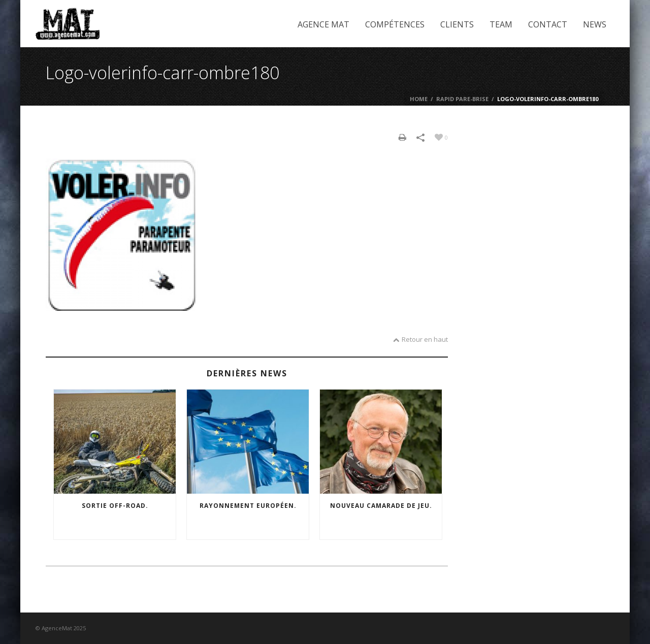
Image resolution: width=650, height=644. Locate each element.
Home (419, 99)
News (595, 24)
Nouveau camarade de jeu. (381, 506)
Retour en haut (420, 339)
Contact (548, 24)
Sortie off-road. (115, 506)
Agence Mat (323, 24)
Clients (457, 24)
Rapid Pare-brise (462, 99)
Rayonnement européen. (248, 506)
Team (501, 24)
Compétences (395, 24)
